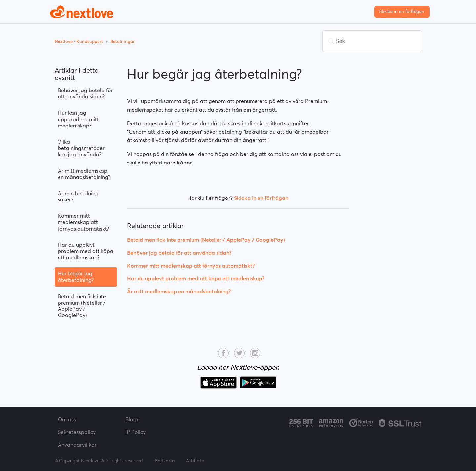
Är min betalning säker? (78, 196)
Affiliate (195, 461)
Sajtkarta (165, 461)
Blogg (133, 419)
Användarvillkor (77, 445)
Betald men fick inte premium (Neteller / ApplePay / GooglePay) (82, 306)
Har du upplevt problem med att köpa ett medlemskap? (86, 251)
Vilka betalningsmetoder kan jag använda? (81, 148)
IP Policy (136, 432)
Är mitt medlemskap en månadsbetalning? (84, 174)
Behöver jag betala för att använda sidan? (85, 93)
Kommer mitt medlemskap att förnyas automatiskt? (83, 222)
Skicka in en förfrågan (402, 11)
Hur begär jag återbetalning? (76, 277)
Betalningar (122, 41)
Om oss (67, 419)
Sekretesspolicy (77, 432)
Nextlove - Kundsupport (79, 41)
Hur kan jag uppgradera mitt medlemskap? (78, 119)
